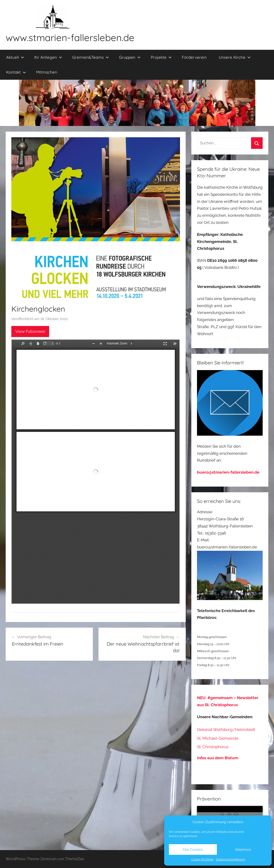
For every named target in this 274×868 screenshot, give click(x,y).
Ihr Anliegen (48, 57)
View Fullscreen (30, 331)
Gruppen (130, 57)
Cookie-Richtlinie (202, 860)
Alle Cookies (193, 850)
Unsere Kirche (235, 57)
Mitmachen (47, 72)
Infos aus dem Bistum (218, 758)
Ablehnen (243, 850)
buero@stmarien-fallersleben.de (228, 472)
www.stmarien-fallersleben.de (70, 38)
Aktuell (15, 57)
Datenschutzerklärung (230, 860)
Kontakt (16, 72)
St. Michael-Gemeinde (218, 738)
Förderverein (194, 57)
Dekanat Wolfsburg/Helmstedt (226, 730)
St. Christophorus (213, 747)
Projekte (161, 57)
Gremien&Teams (91, 57)
